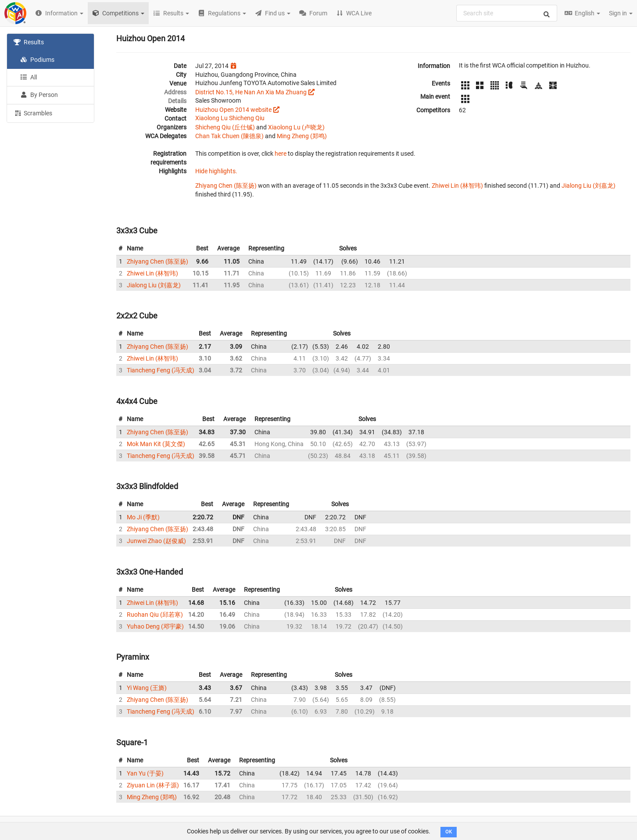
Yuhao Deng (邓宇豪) (155, 626)
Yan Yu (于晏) (145, 773)
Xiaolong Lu (212, 118)
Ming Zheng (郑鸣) (302, 136)
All (29, 77)
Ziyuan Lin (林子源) (153, 785)
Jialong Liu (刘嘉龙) (589, 186)
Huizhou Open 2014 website (233, 110)
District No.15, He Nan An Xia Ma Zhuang (251, 92)
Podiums (37, 60)
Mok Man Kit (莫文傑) (156, 444)
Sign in (621, 13)
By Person (39, 95)
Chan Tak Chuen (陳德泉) (229, 136)
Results (29, 42)
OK (449, 832)
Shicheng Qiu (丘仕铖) (225, 127)
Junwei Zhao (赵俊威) (156, 541)
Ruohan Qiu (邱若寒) (155, 615)
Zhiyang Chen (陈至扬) (226, 186)
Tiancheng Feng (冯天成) (161, 370)
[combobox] (507, 13)
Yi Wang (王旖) (147, 688)
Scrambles (33, 113)
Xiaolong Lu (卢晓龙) (296, 127)
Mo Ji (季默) (143, 517)
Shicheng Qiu (247, 118)
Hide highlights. (216, 171)
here (281, 154)
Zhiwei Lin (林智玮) (457, 186)
